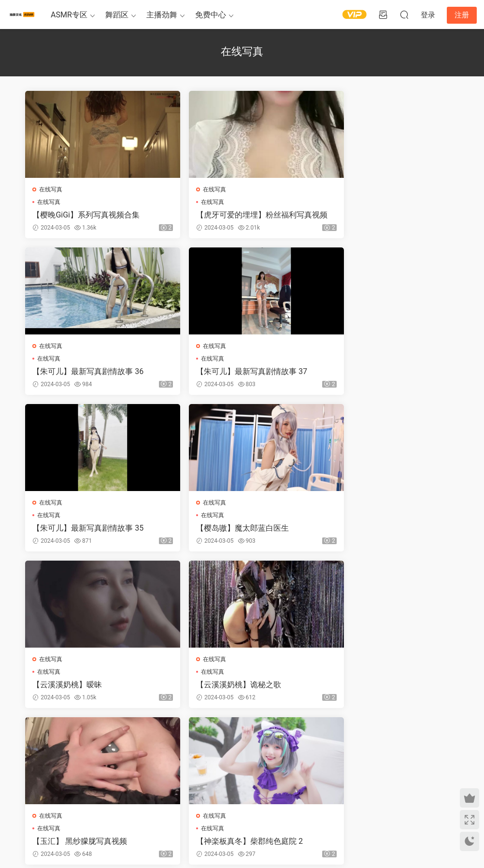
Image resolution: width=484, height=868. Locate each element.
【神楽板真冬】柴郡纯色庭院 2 (87, 686)
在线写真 (52, 189)
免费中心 (211, 15)
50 (240, 736)
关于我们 (47, 817)
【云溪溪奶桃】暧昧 (68, 529)
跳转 (314, 736)
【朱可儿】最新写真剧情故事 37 (89, 372)
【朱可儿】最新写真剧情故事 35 (236, 372)
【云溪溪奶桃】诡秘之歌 (223, 529)
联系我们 (96, 817)
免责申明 (71, 817)
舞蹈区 (117, 15)
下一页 (265, 736)
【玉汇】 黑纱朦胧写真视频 (375, 529)
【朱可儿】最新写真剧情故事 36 (384, 215)
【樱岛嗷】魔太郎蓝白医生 (374, 372)
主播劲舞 (162, 15)
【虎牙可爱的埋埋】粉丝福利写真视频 (239, 215)
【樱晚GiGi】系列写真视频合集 (87, 215)
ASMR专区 (69, 15)
